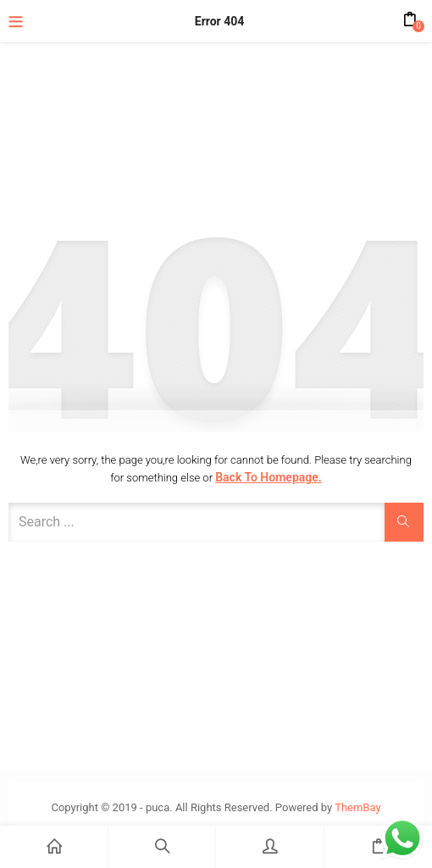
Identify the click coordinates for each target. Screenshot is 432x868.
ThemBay (357, 807)
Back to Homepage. (269, 477)
